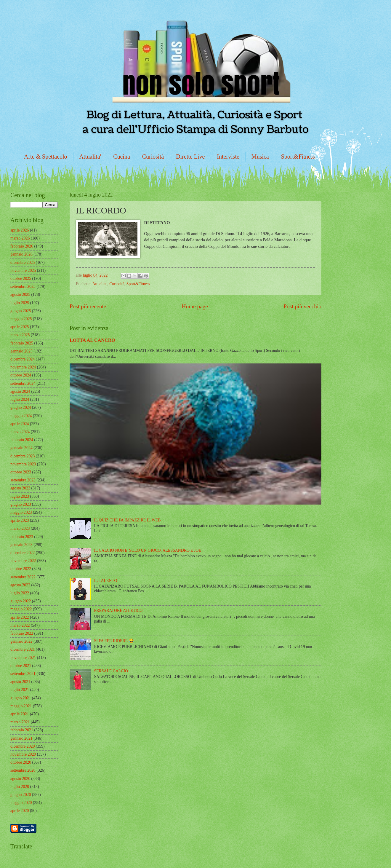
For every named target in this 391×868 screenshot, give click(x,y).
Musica (260, 157)
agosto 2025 (20, 295)
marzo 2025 (20, 335)
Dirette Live (190, 157)
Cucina (122, 157)
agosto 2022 (20, 585)
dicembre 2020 (23, 746)
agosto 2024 (20, 391)
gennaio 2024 (21, 448)
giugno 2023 (21, 504)
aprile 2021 (20, 714)
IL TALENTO (106, 581)
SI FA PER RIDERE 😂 (114, 641)
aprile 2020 (20, 811)
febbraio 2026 (22, 246)
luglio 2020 (20, 787)
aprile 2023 (20, 520)
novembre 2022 (23, 561)
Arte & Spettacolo (46, 157)
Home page (195, 306)
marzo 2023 (20, 528)
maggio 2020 (21, 803)
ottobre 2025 (21, 279)
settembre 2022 (23, 577)
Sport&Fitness (298, 157)
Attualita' (90, 157)
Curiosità (153, 157)
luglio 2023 (20, 496)
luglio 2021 (20, 690)
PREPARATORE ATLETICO (118, 611)
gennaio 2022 (21, 641)
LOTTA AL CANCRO (92, 340)
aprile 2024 (20, 424)
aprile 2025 (20, 327)
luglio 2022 (20, 593)
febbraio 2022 (22, 633)
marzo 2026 (20, 238)
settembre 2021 (23, 674)
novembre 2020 (23, 754)
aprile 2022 (20, 617)
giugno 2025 (21, 311)
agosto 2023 (20, 488)
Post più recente (88, 306)
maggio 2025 (21, 319)
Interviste (228, 157)
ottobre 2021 (21, 666)
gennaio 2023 (21, 545)
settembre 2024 (23, 383)
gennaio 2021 (21, 738)
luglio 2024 (20, 399)
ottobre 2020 (21, 762)
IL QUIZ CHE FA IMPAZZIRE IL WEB (128, 520)
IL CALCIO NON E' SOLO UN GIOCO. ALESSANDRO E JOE (148, 550)
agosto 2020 (20, 779)
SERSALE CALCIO (111, 671)
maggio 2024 (21, 416)
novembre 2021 (23, 658)
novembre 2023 (23, 464)
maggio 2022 (21, 609)
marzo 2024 (20, 432)
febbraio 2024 (22, 440)
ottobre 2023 (21, 472)
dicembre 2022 (23, 553)
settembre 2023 (23, 480)
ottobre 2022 (21, 569)
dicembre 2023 (23, 456)
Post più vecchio (302, 306)
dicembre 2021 (23, 649)
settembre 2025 (23, 287)
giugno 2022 (21, 601)
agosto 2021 (20, 682)
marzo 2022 (20, 625)
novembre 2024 (23, 367)
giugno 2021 (21, 698)
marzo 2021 (20, 722)
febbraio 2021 (22, 730)
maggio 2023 (21, 512)
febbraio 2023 (22, 537)
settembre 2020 (23, 770)
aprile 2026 (20, 230)
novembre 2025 (23, 271)
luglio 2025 (20, 303)
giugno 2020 (21, 795)
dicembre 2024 (23, 359)
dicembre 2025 (23, 263)
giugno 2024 (21, 407)
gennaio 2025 (21, 351)
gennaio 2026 (21, 254)
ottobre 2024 (21, 375)
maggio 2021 (21, 706)
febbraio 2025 (22, 343)
